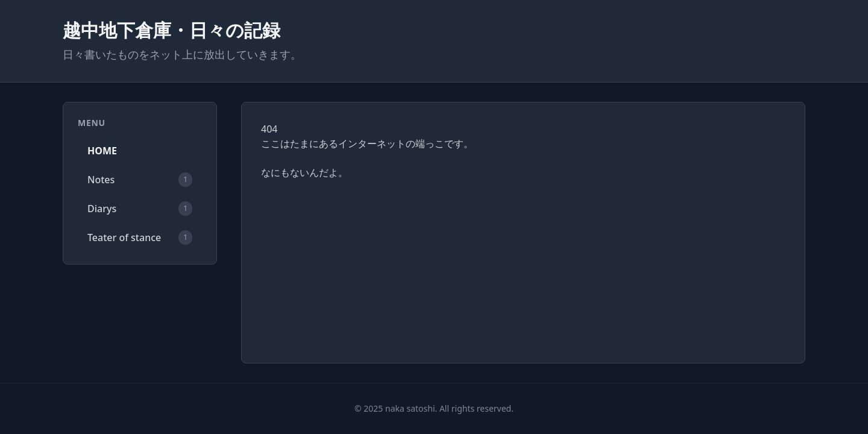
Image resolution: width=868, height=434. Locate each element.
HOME (102, 151)
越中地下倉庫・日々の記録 (171, 30)
